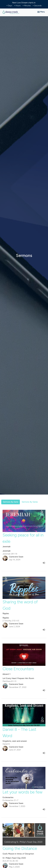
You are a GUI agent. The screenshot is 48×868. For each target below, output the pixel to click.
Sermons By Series (30, 502)
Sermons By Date (11, 502)
